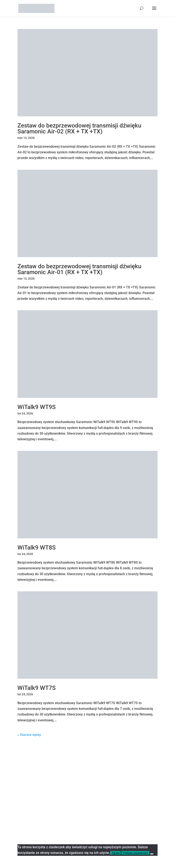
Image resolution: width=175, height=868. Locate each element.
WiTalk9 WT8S (37, 548)
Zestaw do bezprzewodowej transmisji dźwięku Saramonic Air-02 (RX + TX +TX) (79, 128)
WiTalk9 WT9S (37, 407)
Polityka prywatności (136, 853)
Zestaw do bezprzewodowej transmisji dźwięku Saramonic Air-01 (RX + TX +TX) (79, 269)
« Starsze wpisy (29, 735)
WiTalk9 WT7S (37, 688)
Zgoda (116, 853)
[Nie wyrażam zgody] (152, 854)
